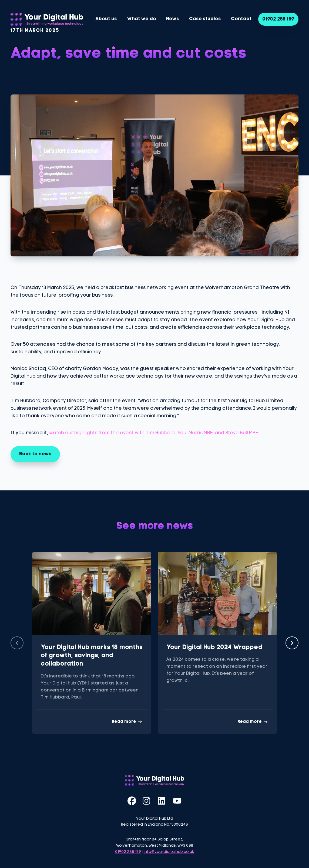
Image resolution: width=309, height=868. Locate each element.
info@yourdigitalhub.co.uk (169, 852)
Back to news (35, 454)
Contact (241, 19)
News (172, 19)
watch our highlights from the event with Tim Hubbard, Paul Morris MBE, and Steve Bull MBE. (154, 433)
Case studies (205, 19)
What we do (142, 19)
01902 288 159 (278, 19)
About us (106, 19)
